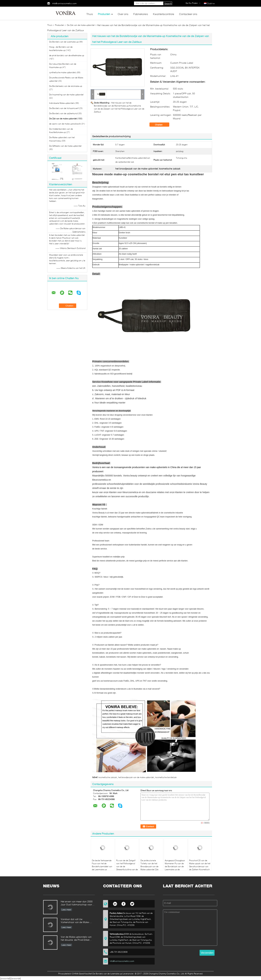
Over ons (123, 14)
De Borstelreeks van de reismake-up (66, 86)
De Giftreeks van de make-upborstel (65, 146)
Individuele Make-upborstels (62, 103)
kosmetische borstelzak (166, 777)
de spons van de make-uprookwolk (65, 124)
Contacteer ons (188, 14)
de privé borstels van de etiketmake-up (67, 55)
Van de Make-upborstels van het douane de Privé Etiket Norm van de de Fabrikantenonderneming (76, 939)
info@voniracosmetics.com (64, 3)
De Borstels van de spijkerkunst (63, 113)
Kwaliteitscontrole (164, 14)
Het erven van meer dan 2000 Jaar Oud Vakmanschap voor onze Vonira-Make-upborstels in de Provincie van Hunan (78, 903)
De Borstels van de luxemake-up (64, 42)
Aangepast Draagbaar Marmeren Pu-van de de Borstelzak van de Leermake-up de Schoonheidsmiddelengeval (176, 866)
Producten (104, 14)
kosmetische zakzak (108, 777)
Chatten (161, 125)
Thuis (90, 14)
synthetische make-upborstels (63, 72)
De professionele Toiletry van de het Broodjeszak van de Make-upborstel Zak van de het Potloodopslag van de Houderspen (150, 869)
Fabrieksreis (141, 14)
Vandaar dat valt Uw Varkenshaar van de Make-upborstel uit (75, 921)
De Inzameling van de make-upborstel (66, 95)
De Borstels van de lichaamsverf (64, 108)
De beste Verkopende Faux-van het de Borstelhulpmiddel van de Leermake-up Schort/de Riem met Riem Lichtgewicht (102, 868)
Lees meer (66, 910)
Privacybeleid (64, 974)
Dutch (211, 3)
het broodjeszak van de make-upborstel (136, 777)
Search (168, 4)
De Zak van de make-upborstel (81, 25)
